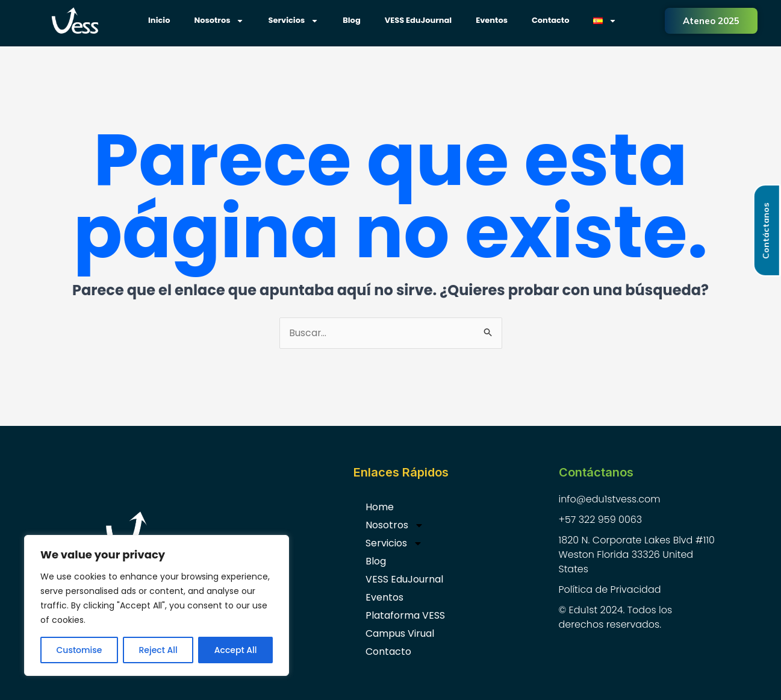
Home (380, 508)
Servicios (293, 21)
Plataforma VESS (405, 616)
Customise (79, 650)
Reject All (158, 650)
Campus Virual (400, 634)
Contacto (550, 20)
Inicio (159, 20)
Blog (352, 20)
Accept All (236, 650)
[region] (157, 605)
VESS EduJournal (418, 20)
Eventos (492, 20)
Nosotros (219, 21)
